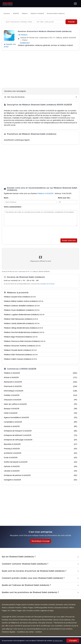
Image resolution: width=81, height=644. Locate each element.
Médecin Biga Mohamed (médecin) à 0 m (21, 337)
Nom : (6, 198)
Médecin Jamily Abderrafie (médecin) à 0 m (22, 323)
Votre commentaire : (13, 207)
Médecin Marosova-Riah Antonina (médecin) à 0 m (25, 341)
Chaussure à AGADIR (40, 400)
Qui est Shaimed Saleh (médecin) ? (19, 557)
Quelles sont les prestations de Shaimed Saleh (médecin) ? (30, 592)
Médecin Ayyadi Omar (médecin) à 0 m (20, 297)
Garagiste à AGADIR (40, 480)
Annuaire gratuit (8, 605)
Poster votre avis (69, 240)
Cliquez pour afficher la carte (41, 259)
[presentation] (22, 232)
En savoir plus (58, 641)
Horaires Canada (48, 605)
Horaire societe (33, 611)
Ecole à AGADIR (40, 458)
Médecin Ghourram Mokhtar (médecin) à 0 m (22, 346)
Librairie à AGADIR (40, 471)
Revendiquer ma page (41, 541)
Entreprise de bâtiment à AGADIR (40, 435)
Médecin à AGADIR (46, 193)
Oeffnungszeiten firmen (44, 608)
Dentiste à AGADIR (40, 426)
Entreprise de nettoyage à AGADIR (40, 440)
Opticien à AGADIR (40, 466)
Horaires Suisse (33, 605)
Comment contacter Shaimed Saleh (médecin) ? (25, 564)
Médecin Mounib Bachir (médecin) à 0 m (20, 350)
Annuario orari (62, 605)
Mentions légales (9, 632)
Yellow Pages (28, 608)
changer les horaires (47, 284)
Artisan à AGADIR (40, 377)
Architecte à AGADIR (40, 453)
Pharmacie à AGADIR (40, 386)
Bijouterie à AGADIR (40, 444)
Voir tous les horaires (14, 97)
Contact (39, 632)
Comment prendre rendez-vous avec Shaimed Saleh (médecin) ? (33, 578)
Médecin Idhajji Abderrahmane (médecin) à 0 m (23, 328)
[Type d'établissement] (19, 22)
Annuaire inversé (61, 608)
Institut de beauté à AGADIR (40, 462)
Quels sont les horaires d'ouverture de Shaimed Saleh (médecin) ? (34, 571)
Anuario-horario (15, 608)
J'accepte (73, 641)
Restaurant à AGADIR (40, 382)
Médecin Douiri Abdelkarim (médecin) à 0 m (22, 310)
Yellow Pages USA (18, 611)
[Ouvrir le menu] (75, 4)
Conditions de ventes (25, 632)
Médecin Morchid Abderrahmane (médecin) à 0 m (24, 332)
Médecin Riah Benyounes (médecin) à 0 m (21, 319)
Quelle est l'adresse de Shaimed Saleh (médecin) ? (26, 585)
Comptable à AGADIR (40, 422)
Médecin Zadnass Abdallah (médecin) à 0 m (22, 306)
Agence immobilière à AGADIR (40, 417)
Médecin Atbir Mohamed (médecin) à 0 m (21, 355)
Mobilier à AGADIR (40, 395)
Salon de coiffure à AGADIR (40, 404)
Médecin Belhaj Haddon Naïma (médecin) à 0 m (24, 301)
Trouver (71, 22)
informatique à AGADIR (40, 391)
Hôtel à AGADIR (40, 413)
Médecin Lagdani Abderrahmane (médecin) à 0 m (24, 315)
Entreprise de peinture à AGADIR (40, 475)
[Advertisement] (40, 69)
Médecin (23, 35)
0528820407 (25, 43)
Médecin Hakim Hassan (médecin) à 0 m (20, 359)
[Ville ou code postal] (50, 22)
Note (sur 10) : (64, 198)
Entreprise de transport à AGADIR (40, 431)
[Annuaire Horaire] (7, 4)
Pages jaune (21, 605)
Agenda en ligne (47, 611)
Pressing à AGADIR (40, 449)
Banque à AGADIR (40, 409)
